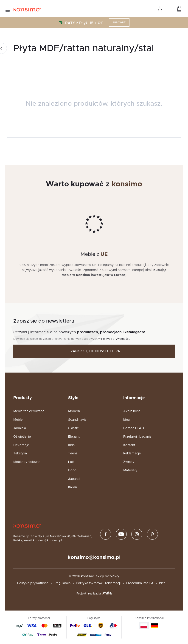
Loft (71, 462)
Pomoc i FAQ (134, 428)
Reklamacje (132, 453)
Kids (71, 445)
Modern (74, 411)
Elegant (74, 437)
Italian (73, 487)
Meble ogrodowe (26, 462)
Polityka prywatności (33, 583)
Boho (72, 470)
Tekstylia (20, 453)
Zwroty (129, 462)
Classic (73, 428)
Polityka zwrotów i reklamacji (98, 583)
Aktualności (132, 411)
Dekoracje (21, 445)
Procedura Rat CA (140, 583)
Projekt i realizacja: (94, 593)
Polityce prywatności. (116, 339)
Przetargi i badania (137, 437)
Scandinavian (78, 420)
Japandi (74, 479)
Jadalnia (20, 428)
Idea (126, 420)
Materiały (130, 470)
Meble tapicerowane (29, 411)
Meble (18, 420)
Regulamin (63, 583)
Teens (73, 453)
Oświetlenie (22, 437)
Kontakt (129, 445)
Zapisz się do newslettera (95, 351)
